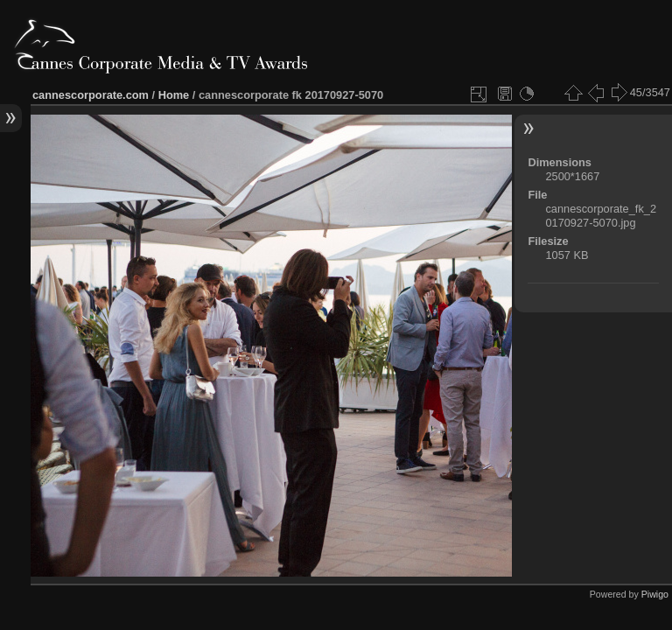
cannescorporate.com (91, 95)
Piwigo (655, 594)
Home (174, 95)
